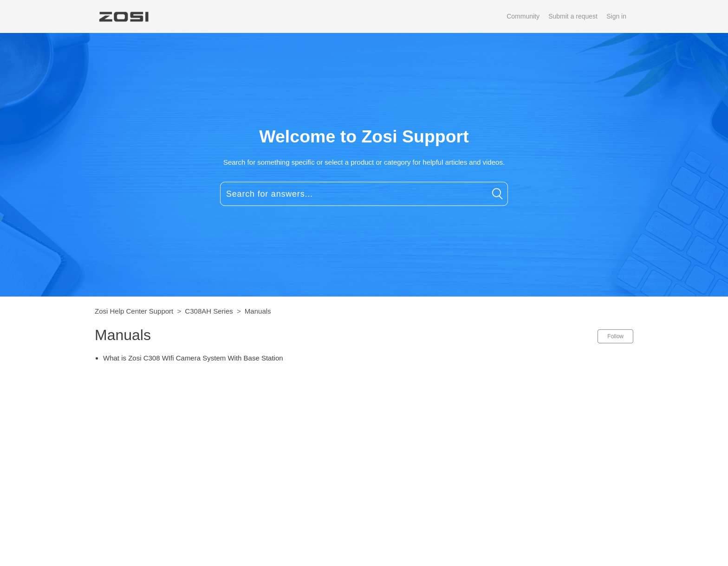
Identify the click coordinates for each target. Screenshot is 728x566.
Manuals (258, 311)
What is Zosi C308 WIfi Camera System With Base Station (193, 358)
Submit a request (573, 16)
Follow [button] (615, 336)
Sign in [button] (616, 16)
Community (523, 16)
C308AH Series (209, 311)
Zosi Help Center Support (134, 311)
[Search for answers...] (364, 194)
